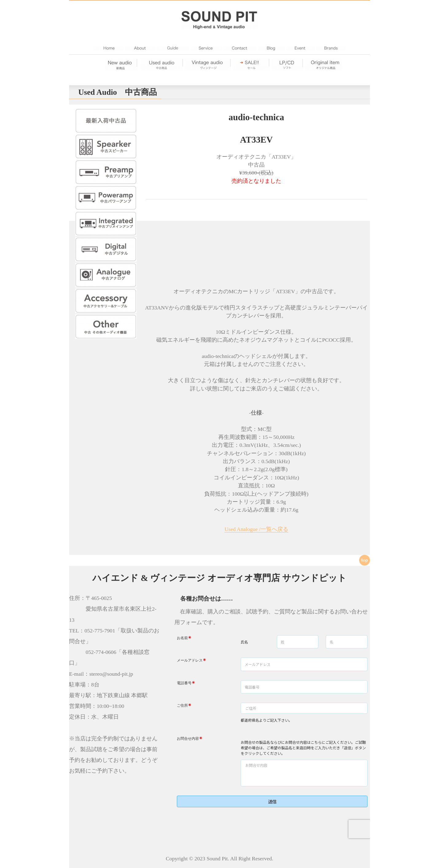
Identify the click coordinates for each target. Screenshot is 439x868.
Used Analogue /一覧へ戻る (256, 529)
